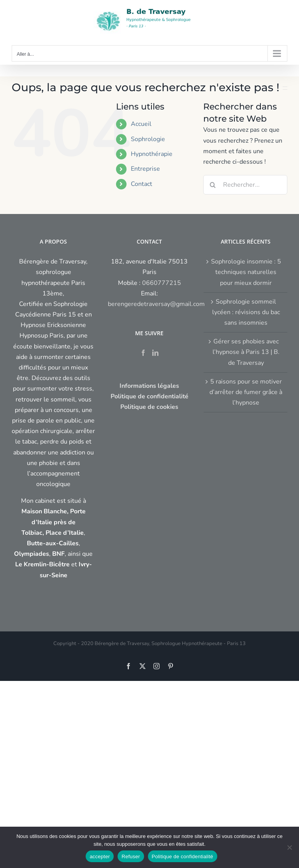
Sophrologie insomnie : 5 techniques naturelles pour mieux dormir (246, 272)
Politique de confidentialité (183, 857)
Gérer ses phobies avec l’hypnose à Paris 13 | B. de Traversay (246, 352)
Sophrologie (148, 139)
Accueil (141, 124)
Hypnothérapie (152, 154)
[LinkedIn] (155, 353)
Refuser (131, 857)
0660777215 (162, 283)
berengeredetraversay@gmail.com (156, 304)
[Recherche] (213, 185)
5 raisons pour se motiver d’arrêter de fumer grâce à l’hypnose (246, 392)
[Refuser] (289, 847)
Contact (142, 184)
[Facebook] (143, 353)
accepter (100, 857)
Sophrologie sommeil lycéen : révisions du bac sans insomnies (246, 312)
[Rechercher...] (245, 185)
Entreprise (145, 169)
